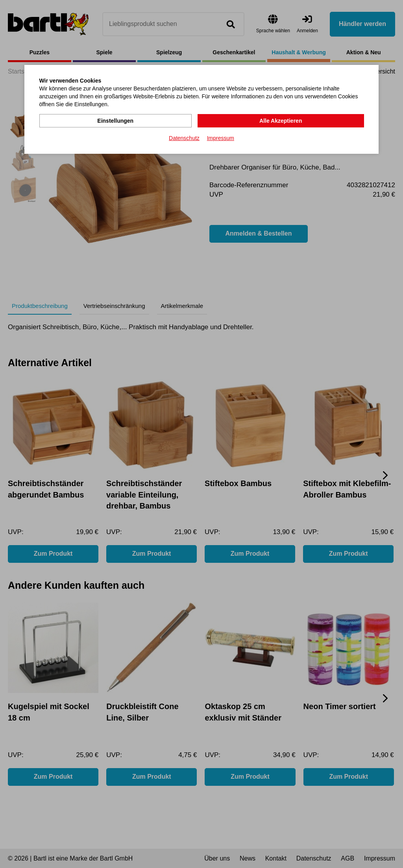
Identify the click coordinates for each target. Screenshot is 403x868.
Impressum (221, 138)
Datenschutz (184, 138)
